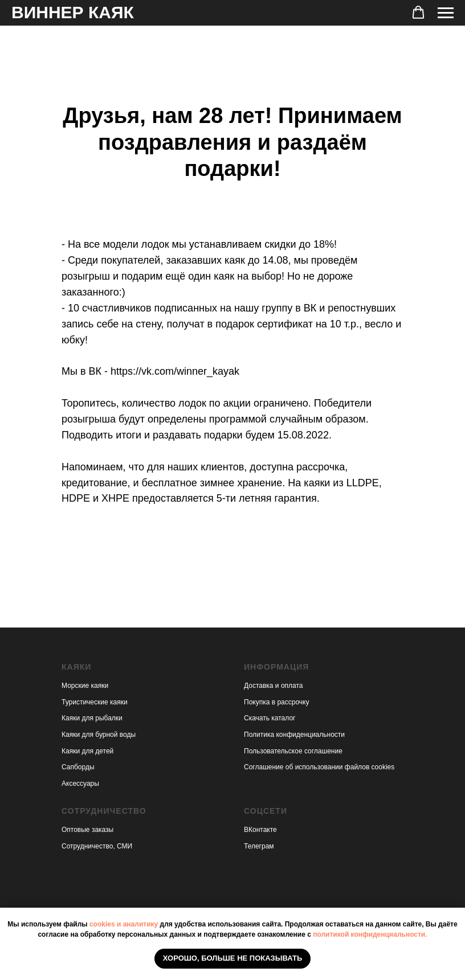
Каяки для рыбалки (92, 718)
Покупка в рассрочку (276, 702)
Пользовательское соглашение (293, 751)
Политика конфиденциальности (294, 735)
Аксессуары (80, 784)
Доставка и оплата (274, 686)
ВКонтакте (260, 830)
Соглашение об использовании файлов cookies (319, 767)
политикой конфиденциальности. (370, 934)
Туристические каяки (95, 702)
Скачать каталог (270, 718)
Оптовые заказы (87, 830)
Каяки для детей (87, 751)
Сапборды (78, 767)
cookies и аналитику (124, 924)
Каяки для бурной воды (99, 735)
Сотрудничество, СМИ (97, 846)
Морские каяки (85, 686)
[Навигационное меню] (446, 13)
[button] (418, 13)
